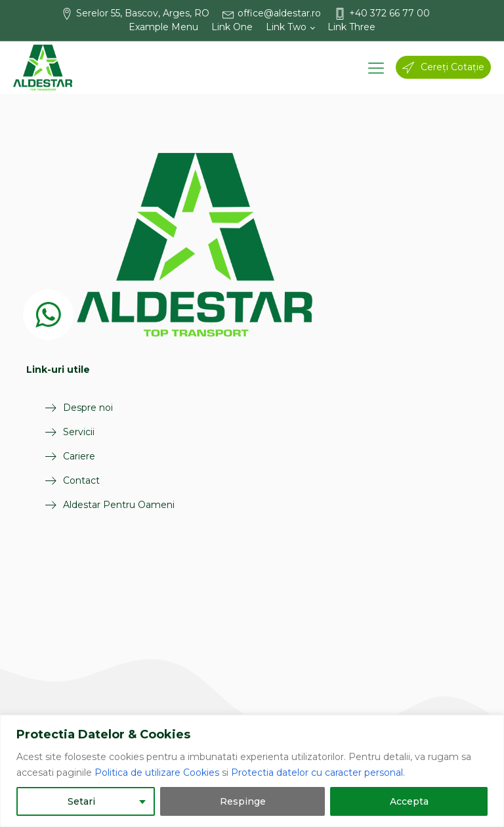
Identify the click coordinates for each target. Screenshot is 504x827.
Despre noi (87, 408)
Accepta (409, 801)
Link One (232, 27)
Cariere (78, 456)
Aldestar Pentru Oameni (118, 505)
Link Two (286, 27)
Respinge (243, 801)
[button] (142, 13)
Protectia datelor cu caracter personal (317, 773)
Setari (81, 801)
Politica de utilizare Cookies (157, 773)
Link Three (351, 27)
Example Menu (163, 27)
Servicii (78, 432)
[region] (252, 771)
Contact (81, 480)
